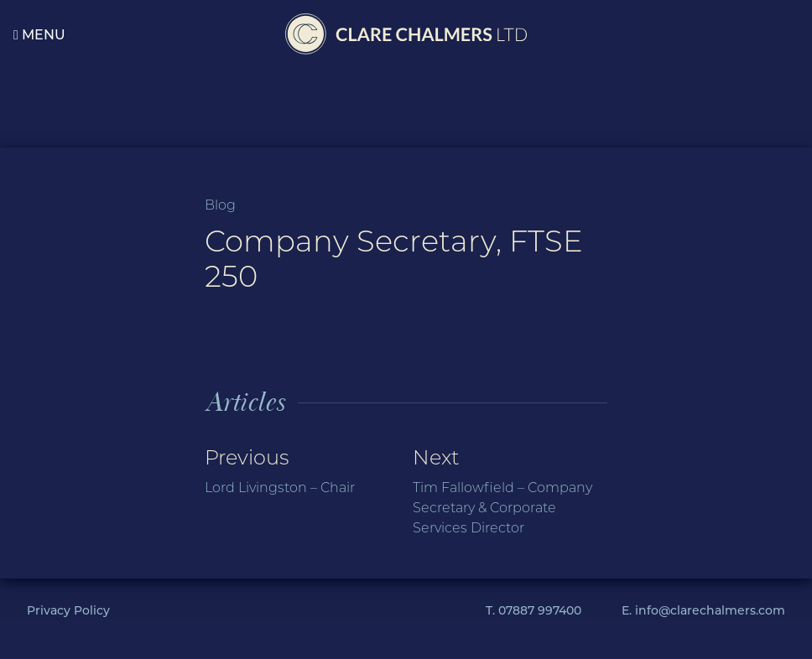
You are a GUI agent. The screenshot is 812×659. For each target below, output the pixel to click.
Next (510, 492)
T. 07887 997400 (534, 610)
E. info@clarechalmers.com (703, 610)
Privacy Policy (68, 610)
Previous (302, 472)
